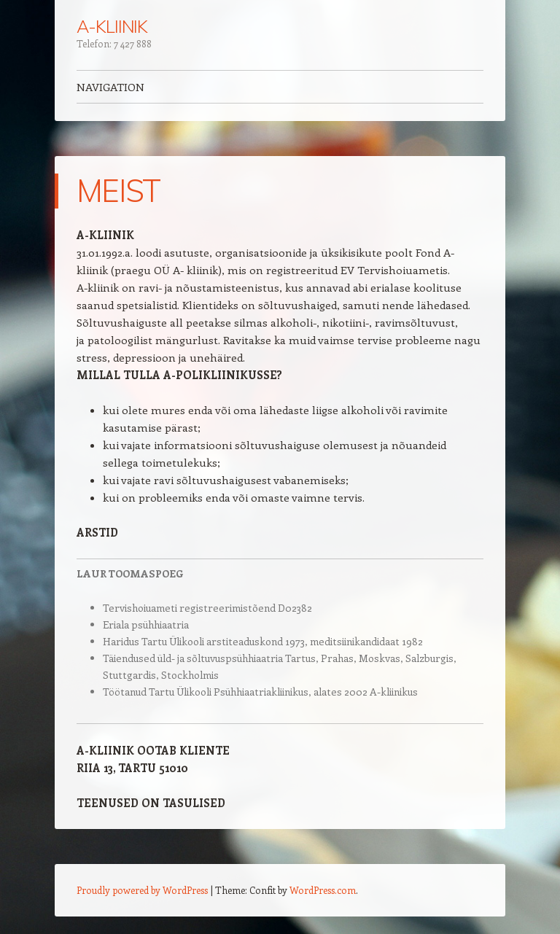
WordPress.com (323, 890)
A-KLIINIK (112, 26)
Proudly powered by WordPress (142, 890)
